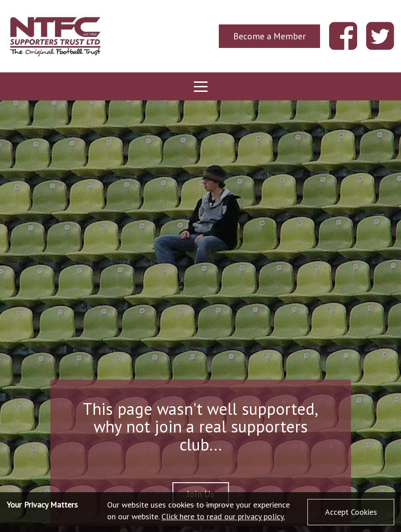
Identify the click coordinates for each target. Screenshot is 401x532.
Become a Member (269, 36)
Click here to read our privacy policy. (223, 516)
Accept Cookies (351, 512)
